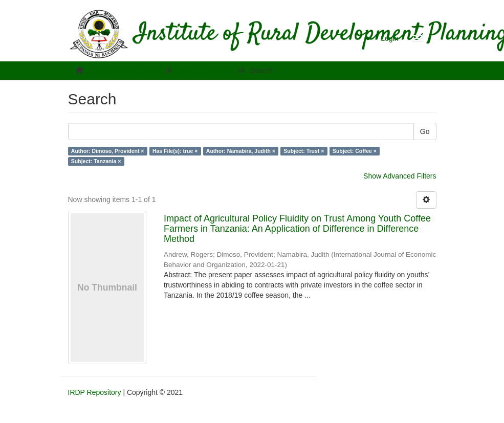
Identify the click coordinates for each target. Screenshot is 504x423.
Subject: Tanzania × (96, 161)
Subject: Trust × (304, 151)
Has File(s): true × (175, 151)
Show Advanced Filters (400, 176)
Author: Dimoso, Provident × (108, 151)
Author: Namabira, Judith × (241, 151)
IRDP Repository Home (124, 71)
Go (425, 131)
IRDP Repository (95, 392)
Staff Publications (206, 71)
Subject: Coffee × (355, 151)
